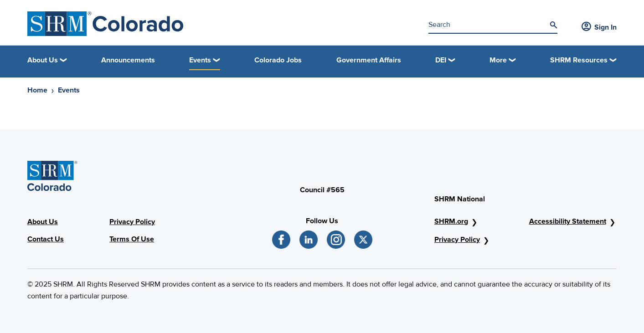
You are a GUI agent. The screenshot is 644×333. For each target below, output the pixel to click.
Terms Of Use (132, 239)
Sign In (599, 27)
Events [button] (200, 60)
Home (37, 90)
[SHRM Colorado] (106, 24)
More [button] (498, 60)
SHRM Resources (579, 60)
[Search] (553, 25)
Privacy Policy (132, 222)
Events (69, 90)
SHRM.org (451, 221)
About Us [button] (43, 60)
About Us (43, 222)
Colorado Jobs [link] (278, 60)
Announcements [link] (128, 60)
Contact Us (46, 239)
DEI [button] (441, 60)
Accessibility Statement (568, 221)
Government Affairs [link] (369, 60)
